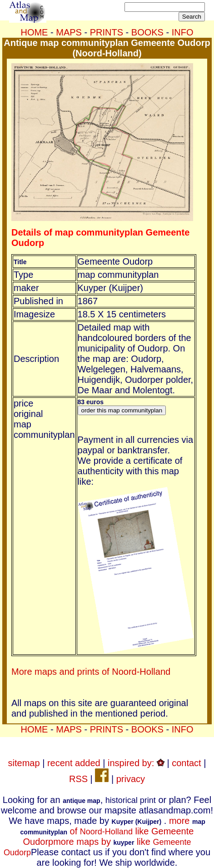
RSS (78, 779)
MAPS (69, 32)
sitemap (24, 763)
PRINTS (107, 32)
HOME (34, 32)
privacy (131, 779)
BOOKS (147, 32)
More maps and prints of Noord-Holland (91, 672)
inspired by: (136, 763)
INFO (183, 32)
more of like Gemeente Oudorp (113, 831)
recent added (74, 763)
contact (186, 763)
